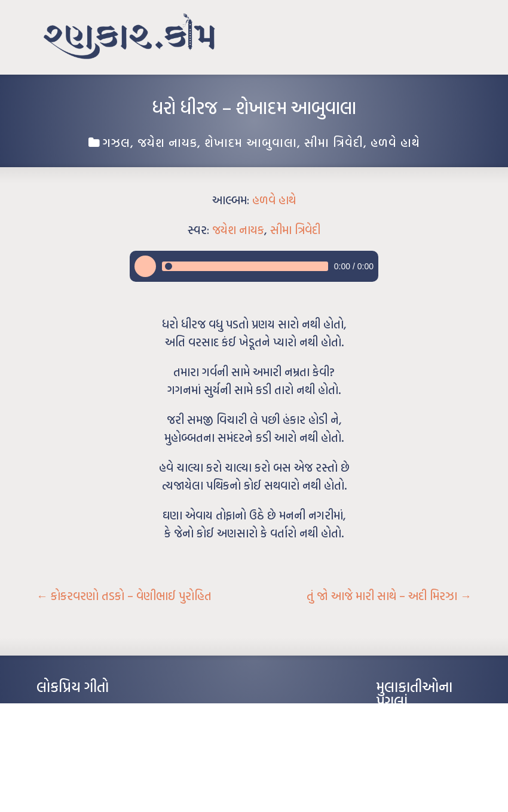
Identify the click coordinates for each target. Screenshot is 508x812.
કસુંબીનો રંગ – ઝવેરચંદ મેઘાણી (80, 782)
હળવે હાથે (395, 142)
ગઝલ (117, 142)
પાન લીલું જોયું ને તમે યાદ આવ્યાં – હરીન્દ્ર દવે (100, 746)
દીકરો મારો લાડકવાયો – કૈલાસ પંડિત (87, 764)
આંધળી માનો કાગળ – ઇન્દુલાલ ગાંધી (87, 710)
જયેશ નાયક (167, 142)
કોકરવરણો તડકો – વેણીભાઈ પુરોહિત (124, 596)
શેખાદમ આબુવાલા (251, 142)
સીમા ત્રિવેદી (334, 142)
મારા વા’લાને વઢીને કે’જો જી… (78, 728)
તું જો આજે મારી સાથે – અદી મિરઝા (389, 596)
